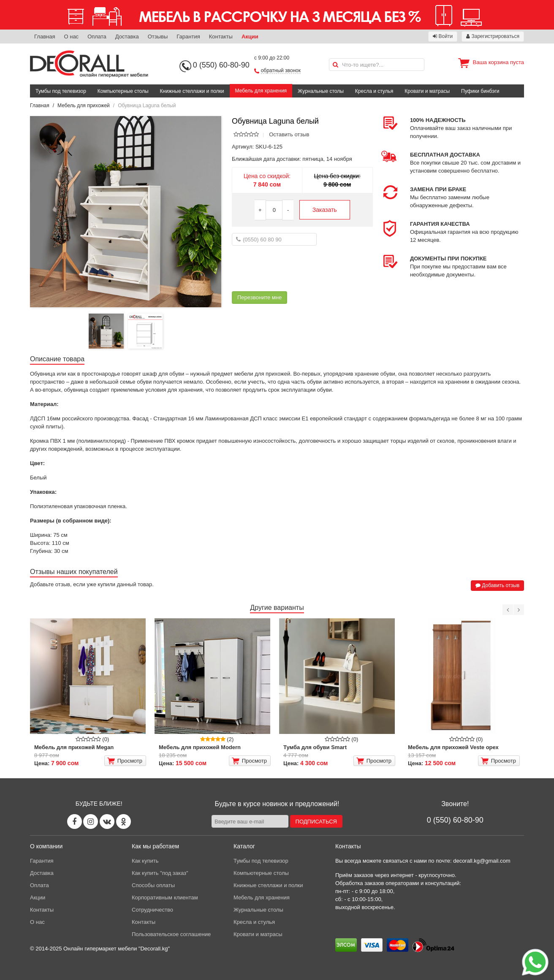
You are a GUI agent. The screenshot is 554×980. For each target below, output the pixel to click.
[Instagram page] (91, 822)
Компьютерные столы (123, 91)
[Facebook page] (75, 822)
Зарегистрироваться (493, 36)
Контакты (221, 37)
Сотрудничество (152, 910)
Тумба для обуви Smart (315, 747)
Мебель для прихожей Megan (74, 747)
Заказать (325, 210)
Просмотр (125, 761)
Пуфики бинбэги (480, 91)
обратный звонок (281, 70)
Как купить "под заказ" (160, 873)
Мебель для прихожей (84, 106)
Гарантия (188, 37)
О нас (71, 37)
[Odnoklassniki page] (124, 822)
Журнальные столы (321, 91)
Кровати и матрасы (427, 91)
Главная (45, 37)
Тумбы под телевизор (61, 91)
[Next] (519, 610)
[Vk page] (107, 822)
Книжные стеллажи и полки (192, 91)
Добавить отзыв (497, 585)
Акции (250, 37)
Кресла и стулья (374, 91)
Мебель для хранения (261, 91)
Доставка (127, 37)
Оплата (97, 37)
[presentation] (296, 268)
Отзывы (158, 37)
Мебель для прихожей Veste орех (453, 747)
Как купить (145, 861)
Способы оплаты (153, 885)
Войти (443, 36)
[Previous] (508, 610)
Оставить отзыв (289, 134)
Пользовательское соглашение (171, 934)
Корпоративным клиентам (165, 897)
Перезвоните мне (259, 297)
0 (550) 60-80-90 (221, 65)
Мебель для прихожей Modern (200, 747)
